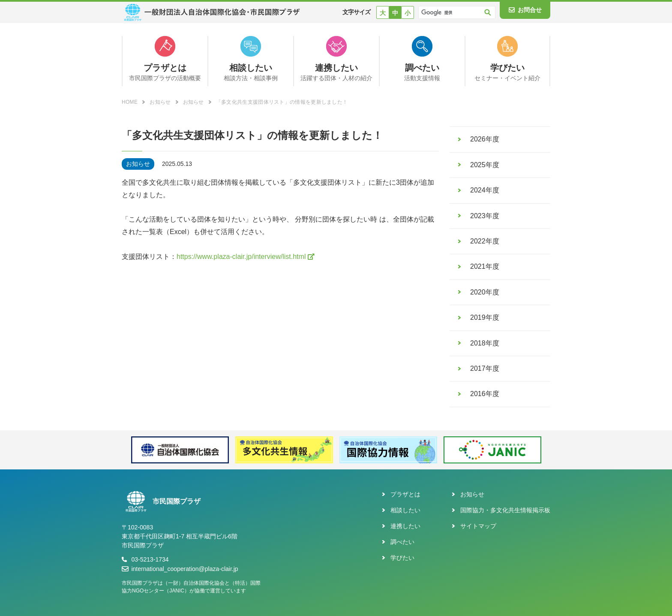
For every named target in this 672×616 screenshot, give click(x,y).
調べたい (402, 542)
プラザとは (405, 494)
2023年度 (485, 216)
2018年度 (485, 343)
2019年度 (485, 317)
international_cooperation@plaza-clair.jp (184, 569)
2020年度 (485, 292)
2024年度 (485, 190)
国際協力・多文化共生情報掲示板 (505, 510)
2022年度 (485, 241)
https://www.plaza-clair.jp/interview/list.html (241, 257)
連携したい (405, 526)
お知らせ (472, 494)
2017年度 (485, 368)
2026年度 (485, 139)
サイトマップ (478, 526)
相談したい (405, 510)
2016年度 (485, 394)
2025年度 (485, 165)
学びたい (402, 558)
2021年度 (485, 266)
